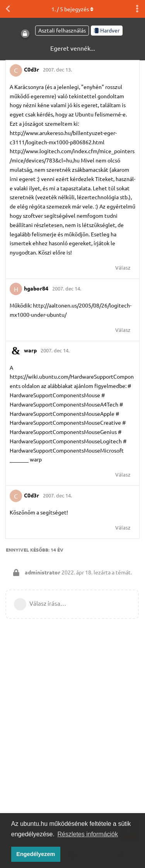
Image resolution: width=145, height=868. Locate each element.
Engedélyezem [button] (36, 854)
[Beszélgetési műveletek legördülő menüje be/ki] (137, 9)
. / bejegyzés (72, 9)
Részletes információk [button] (88, 834)
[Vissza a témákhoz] (8, 9)
